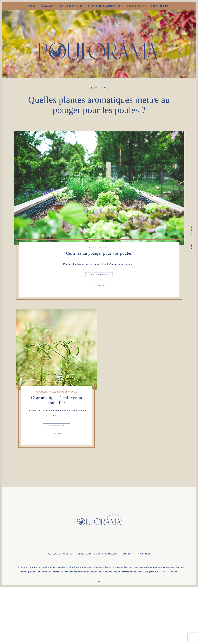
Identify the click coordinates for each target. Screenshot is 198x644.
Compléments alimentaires (105, 6)
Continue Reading (99, 275)
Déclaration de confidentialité (98, 554)
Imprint (128, 554)
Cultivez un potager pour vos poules (99, 253)
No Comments (99, 286)
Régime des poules (71, 6)
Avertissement (147, 554)
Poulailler (47, 6)
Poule (32, 6)
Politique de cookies (59, 554)
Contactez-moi (161, 6)
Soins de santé (137, 6)
